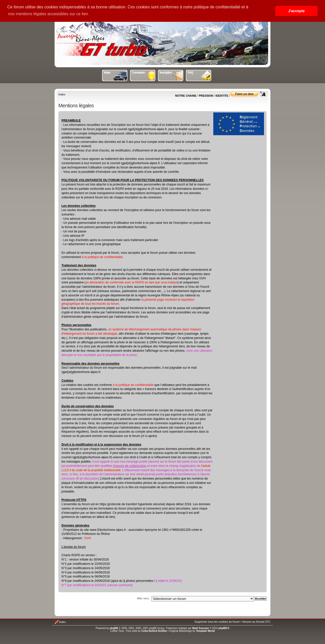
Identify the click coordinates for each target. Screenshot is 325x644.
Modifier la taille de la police (263, 94)
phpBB (114, 628)
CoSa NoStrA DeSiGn (154, 631)
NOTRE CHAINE (186, 96)
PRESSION (206, 96)
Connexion (144, 72)
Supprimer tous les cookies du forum (217, 622)
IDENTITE (222, 96)
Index (116, 72)
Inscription (172, 72)
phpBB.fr (224, 628)
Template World (205, 631)
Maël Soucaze (201, 628)
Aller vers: (143, 598)
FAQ (200, 72)
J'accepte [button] (296, 11)
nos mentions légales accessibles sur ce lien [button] (48, 14)
